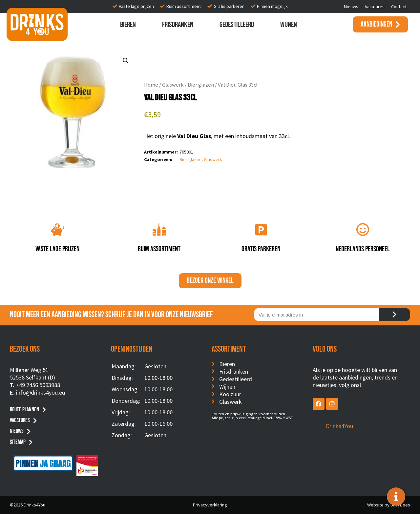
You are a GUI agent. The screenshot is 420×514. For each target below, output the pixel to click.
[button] (126, 61)
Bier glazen (201, 85)
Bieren (128, 25)
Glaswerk (173, 85)
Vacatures (375, 7)
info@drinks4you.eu (41, 392)
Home (151, 85)
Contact (399, 7)
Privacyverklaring (210, 505)
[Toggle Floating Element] (396, 497)
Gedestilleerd (237, 25)
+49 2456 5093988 (38, 385)
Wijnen (289, 25)
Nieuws (351, 7)
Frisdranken (178, 25)
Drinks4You (339, 426)
